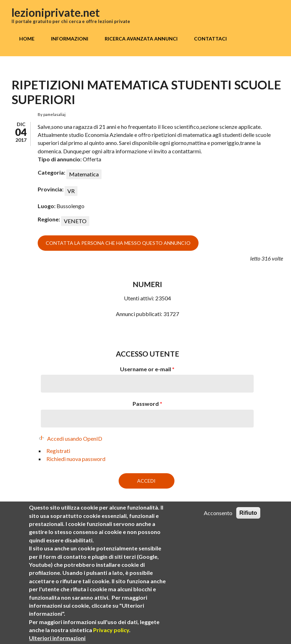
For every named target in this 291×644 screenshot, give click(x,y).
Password (147, 404)
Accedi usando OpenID (75, 438)
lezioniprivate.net (56, 12)
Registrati (58, 451)
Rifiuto (248, 521)
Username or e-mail (147, 369)
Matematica (84, 174)
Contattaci (210, 39)
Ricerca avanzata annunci (141, 39)
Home (27, 39)
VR (71, 191)
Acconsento (218, 521)
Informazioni (70, 39)
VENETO (75, 221)
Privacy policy (111, 638)
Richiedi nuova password (76, 459)
